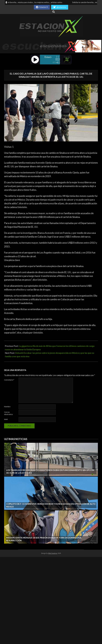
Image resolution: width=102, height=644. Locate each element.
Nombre (7, 407)
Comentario (9, 380)
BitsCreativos (53, 553)
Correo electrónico (8, 413)
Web (6, 419)
